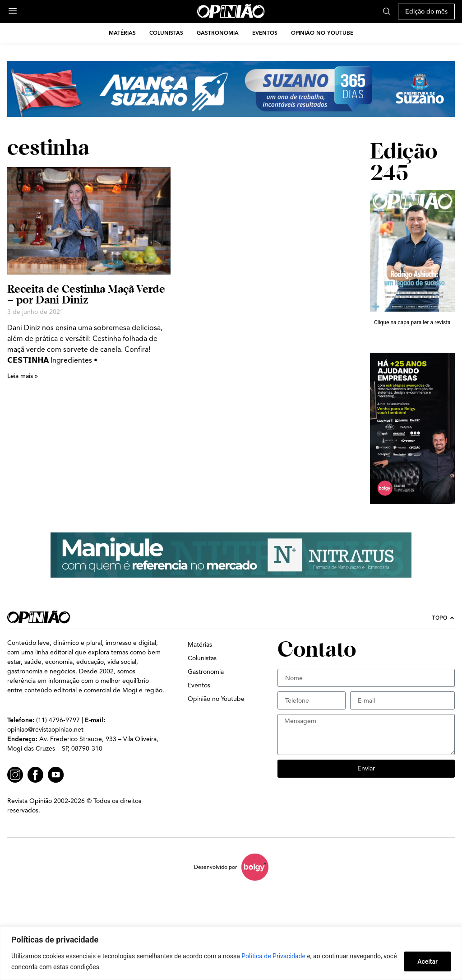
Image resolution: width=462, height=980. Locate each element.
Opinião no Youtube (322, 33)
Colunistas (166, 33)
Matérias (122, 33)
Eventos (265, 33)
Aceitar (427, 961)
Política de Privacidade (273, 956)
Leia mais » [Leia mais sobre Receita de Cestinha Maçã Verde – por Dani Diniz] (23, 376)
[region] (231, 953)
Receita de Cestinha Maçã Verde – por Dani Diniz (86, 294)
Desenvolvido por (215, 867)
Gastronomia (218, 33)
